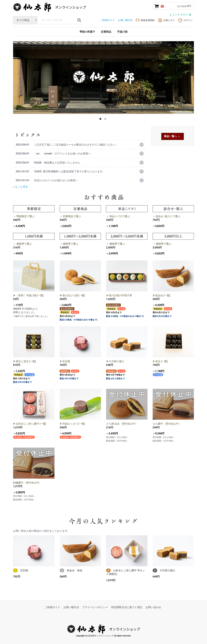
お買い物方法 (71, 607)
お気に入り (166, 20)
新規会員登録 (145, 20)
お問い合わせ (153, 607)
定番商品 (106, 32)
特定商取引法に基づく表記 (127, 607)
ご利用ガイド (52, 607)
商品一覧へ (172, 136)
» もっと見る (21, 186)
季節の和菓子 (87, 32)
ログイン (185, 20)
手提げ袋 (122, 32)
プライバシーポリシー (95, 607)
